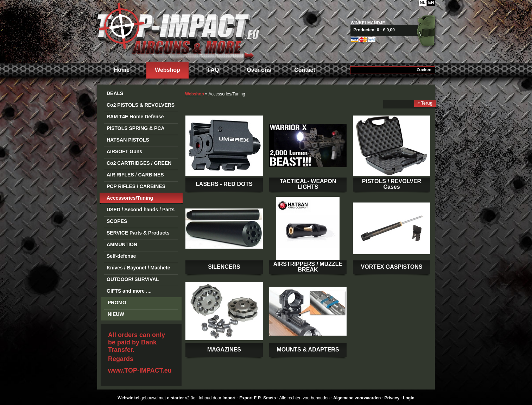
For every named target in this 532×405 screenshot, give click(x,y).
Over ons (259, 70)
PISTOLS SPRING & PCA (136, 128)
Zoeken (424, 70)
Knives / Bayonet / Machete (138, 268)
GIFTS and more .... (129, 291)
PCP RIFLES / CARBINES (136, 186)
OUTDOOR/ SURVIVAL (133, 279)
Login (409, 398)
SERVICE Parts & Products (138, 233)
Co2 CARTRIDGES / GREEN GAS (139, 164)
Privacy (392, 398)
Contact (305, 70)
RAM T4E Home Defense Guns (135, 118)
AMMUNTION (122, 244)
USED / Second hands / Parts (141, 210)
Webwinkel (128, 398)
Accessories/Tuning (130, 198)
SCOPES (117, 221)
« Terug (425, 103)
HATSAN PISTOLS (128, 140)
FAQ (213, 70)
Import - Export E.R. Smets (178, 31)
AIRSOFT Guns (124, 151)
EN (431, 2)
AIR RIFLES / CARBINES (135, 175)
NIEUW (116, 314)
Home (122, 70)
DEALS (115, 93)
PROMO (117, 303)
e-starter (176, 398)
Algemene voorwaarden (357, 398)
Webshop (167, 70)
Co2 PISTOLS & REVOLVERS (141, 105)
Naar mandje (395, 30)
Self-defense (121, 256)
